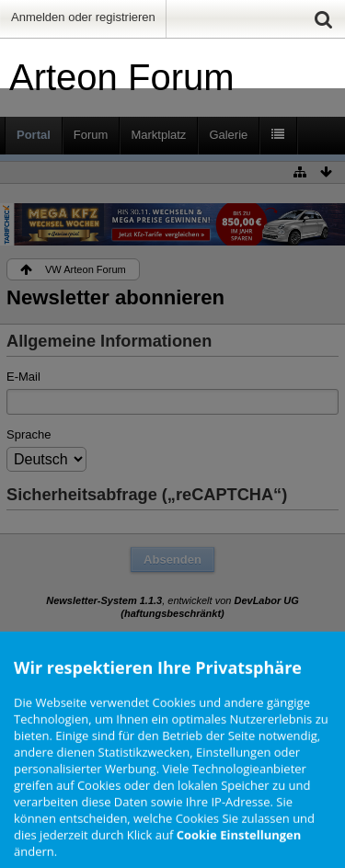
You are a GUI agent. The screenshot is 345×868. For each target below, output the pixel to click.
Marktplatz (158, 135)
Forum (91, 135)
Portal (34, 135)
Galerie (228, 135)
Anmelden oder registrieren (83, 17)
